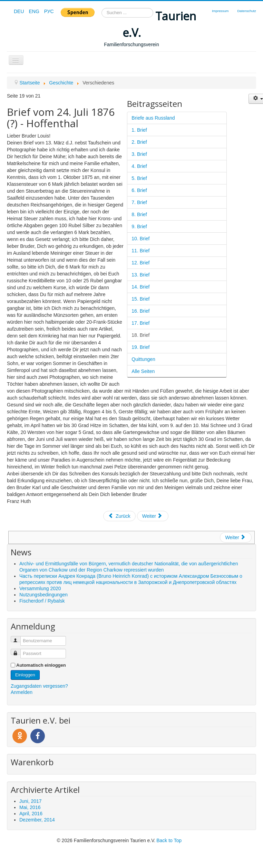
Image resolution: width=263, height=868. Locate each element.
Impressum (220, 11)
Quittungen (143, 359)
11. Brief (140, 251)
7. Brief (139, 202)
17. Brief (140, 323)
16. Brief (140, 311)
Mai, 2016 (30, 807)
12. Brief (140, 263)
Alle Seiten (143, 371)
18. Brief (140, 335)
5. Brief (139, 178)
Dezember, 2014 (37, 820)
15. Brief (140, 299)
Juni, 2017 (31, 801)
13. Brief (140, 275)
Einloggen (25, 675)
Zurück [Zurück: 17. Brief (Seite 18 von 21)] (119, 516)
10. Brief (140, 239)
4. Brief (139, 166)
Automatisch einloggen (41, 665)
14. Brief (140, 287)
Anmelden (22, 692)
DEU (20, 11)
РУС (49, 11)
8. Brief (139, 214)
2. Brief (139, 142)
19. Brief (140, 347)
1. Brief (139, 130)
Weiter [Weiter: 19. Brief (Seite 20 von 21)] (152, 516)
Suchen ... (102, 8)
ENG (35, 11)
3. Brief (139, 154)
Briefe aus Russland (153, 118)
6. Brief (139, 190)
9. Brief (139, 226)
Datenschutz (247, 11)
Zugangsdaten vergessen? (39, 686)
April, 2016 (31, 814)
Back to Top (169, 840)
